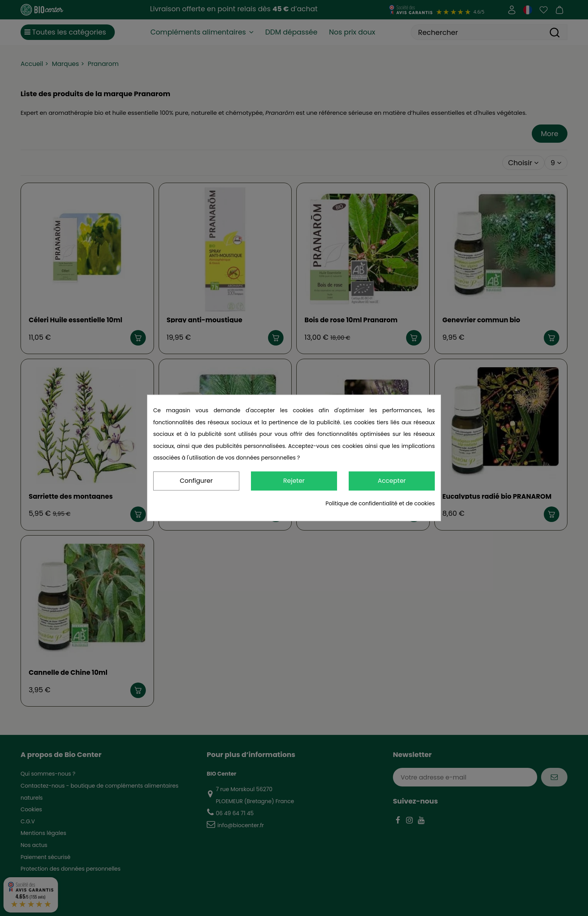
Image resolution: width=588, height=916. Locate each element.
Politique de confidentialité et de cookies (380, 503)
